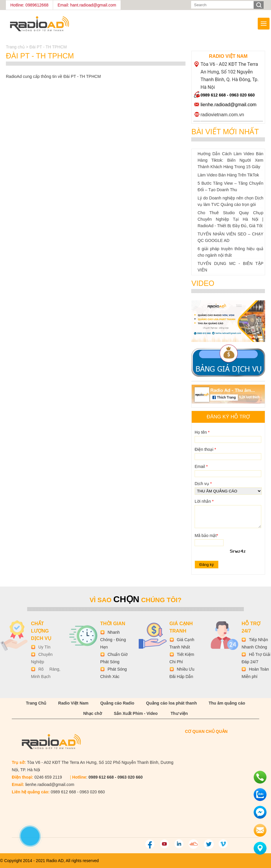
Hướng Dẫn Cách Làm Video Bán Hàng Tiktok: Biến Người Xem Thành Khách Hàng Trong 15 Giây (230, 160)
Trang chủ (16, 47)
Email (201, 466)
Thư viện (179, 713)
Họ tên (202, 432)
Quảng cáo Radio (117, 703)
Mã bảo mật (206, 535)
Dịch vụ (203, 484)
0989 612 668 (213, 95)
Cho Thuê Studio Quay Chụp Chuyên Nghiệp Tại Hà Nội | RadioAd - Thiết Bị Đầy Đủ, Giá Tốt (230, 219)
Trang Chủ (36, 703)
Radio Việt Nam (73, 703)
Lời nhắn (204, 501)
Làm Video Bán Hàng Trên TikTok (228, 175)
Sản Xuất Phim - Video (136, 713)
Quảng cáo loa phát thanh (171, 703)
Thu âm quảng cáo (227, 703)
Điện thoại (205, 449)
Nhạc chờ (93, 713)
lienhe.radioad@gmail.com (229, 105)
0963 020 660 (242, 95)
